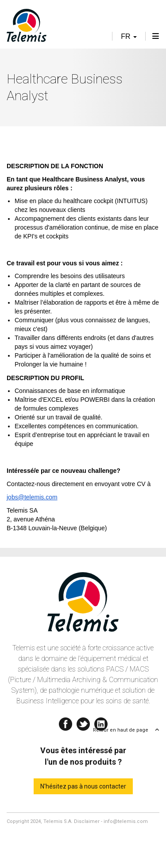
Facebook (66, 722)
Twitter (83, 722)
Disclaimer (87, 821)
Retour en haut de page (121, 730)
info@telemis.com (126, 821)
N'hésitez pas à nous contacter (83, 786)
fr (129, 36)
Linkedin (101, 722)
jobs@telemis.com (32, 497)
